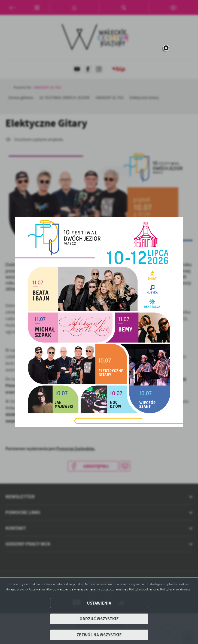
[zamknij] (166, 48)
